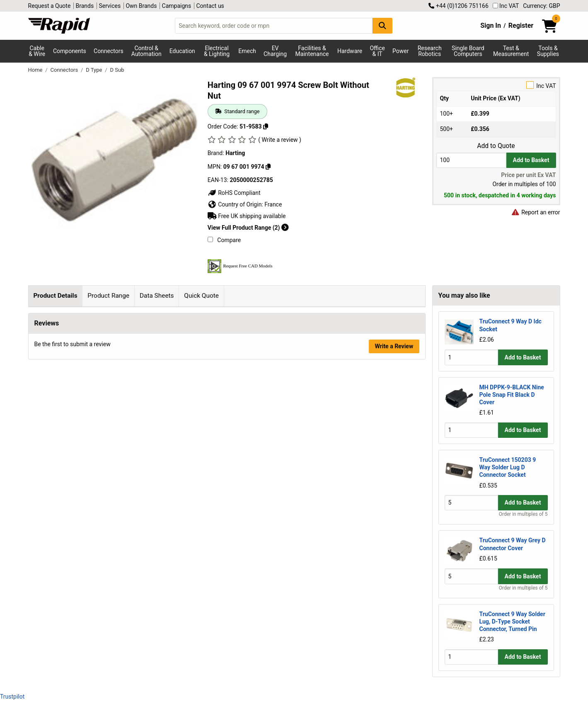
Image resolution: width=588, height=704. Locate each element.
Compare (224, 240)
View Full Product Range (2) (248, 228)
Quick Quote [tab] (201, 296)
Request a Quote (50, 6)
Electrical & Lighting (217, 51)
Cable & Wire (37, 51)
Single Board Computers (468, 51)
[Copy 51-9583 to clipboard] (266, 126)
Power (400, 51)
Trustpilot (12, 697)
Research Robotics (430, 51)
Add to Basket (531, 160)
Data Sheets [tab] (157, 296)
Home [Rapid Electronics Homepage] (36, 70)
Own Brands (141, 6)
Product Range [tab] (108, 296)
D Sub (117, 70)
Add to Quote (496, 146)
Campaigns (177, 6)
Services (110, 6)
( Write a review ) (280, 140)
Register (521, 25)
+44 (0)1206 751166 (458, 6)
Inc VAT (506, 6)
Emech (247, 51)
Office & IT (377, 51)
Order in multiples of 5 (523, 514)
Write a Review (394, 448)
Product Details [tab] (55, 296)
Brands (85, 6)
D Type (94, 70)
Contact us (210, 6)
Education (182, 51)
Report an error (536, 212)
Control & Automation (146, 51)
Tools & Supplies (548, 51)
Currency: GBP (541, 6)
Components (70, 51)
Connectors (109, 51)
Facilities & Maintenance (312, 51)
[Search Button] (382, 25)
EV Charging (275, 51)
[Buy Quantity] (471, 160)
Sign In (491, 25)
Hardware (350, 51)
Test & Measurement (511, 51)
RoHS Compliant (234, 193)
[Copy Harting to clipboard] (268, 167)
